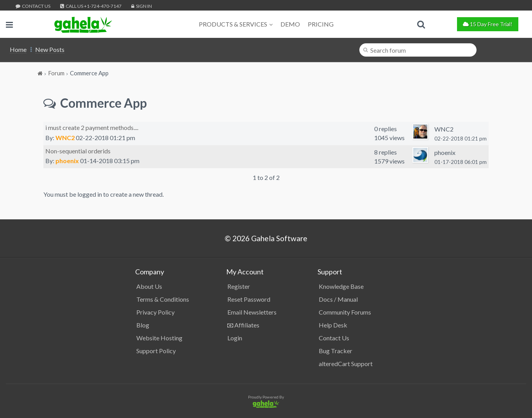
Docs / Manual (338, 299)
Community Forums (345, 312)
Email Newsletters (252, 312)
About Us (149, 286)
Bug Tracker (336, 351)
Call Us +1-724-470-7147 (91, 6)
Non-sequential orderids (78, 151)
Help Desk (333, 325)
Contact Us (33, 6)
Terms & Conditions (163, 299)
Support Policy (156, 351)
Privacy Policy (155, 312)
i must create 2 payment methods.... (92, 127)
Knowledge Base (341, 286)
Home (18, 49)
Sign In (142, 6)
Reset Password (249, 299)
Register (239, 286)
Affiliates (243, 325)
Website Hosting (159, 338)
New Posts (50, 49)
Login (235, 338)
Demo (290, 24)
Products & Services (236, 24)
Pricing (321, 24)
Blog (143, 325)
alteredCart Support (346, 364)
